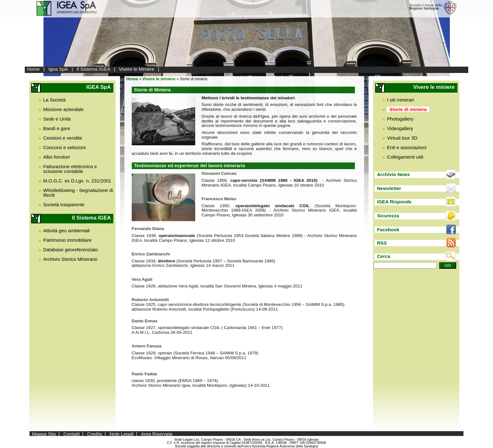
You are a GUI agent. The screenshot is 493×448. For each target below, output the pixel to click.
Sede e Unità (57, 119)
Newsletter (389, 188)
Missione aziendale (63, 109)
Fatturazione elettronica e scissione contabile (70, 169)
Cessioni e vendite (63, 138)
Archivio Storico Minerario (70, 259)
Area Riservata (157, 434)
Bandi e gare (57, 128)
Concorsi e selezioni (64, 147)
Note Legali (122, 434)
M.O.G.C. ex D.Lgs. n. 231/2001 (77, 181)
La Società (54, 100)
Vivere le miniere (159, 79)
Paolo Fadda (144, 374)
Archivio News (393, 174)
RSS (382, 243)
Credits (95, 434)
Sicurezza (388, 216)
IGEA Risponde (394, 202)
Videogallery (400, 128)
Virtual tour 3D (402, 138)
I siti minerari (400, 100)
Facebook (388, 230)
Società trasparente (64, 204)
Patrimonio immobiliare (67, 240)
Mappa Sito (44, 434)
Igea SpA (58, 69)
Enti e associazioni (407, 147)
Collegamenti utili (405, 157)
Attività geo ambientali (67, 231)
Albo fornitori (57, 157)
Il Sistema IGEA (93, 69)
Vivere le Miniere (136, 69)
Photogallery (400, 119)
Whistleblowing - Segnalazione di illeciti (78, 193)
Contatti (72, 434)
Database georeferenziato (71, 250)
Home (33, 69)
